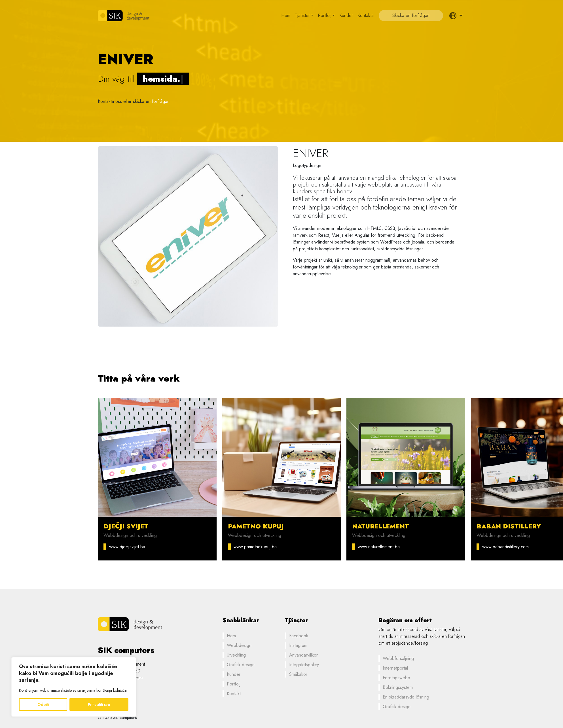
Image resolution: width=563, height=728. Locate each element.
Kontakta (366, 15)
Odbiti (43, 704)
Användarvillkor (303, 655)
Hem (286, 15)
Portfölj (325, 15)
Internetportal (395, 668)
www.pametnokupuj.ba (255, 547)
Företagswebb (396, 678)
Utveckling (236, 655)
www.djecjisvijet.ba (127, 547)
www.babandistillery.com (505, 547)
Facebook (299, 636)
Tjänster (302, 15)
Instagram (298, 645)
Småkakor (298, 674)
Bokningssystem (398, 687)
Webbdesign (239, 645)
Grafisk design (241, 665)
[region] (74, 687)
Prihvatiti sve (99, 704)
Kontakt (234, 694)
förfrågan (161, 101)
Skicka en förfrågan (411, 15)
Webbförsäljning (398, 658)
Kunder (346, 15)
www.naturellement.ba (379, 547)
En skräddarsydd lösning (406, 697)
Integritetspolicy (304, 665)
